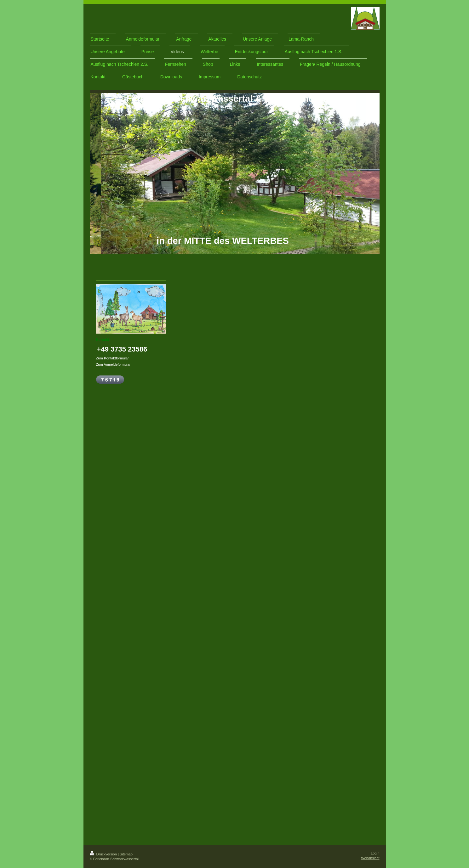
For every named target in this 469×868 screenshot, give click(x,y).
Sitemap (126, 854)
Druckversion (104, 854)
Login (375, 853)
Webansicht (370, 858)
